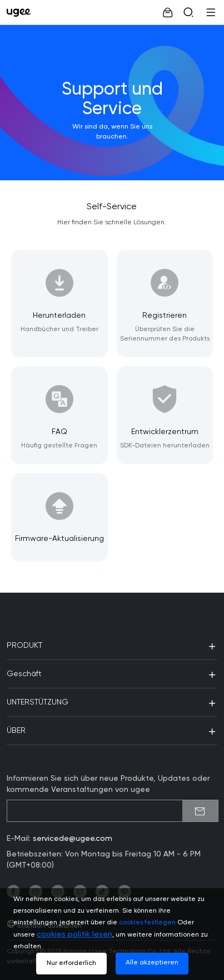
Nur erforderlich (71, 963)
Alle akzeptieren (152, 963)
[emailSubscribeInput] (113, 811)
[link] (21, 12)
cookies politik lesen (74, 934)
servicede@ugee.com (73, 839)
